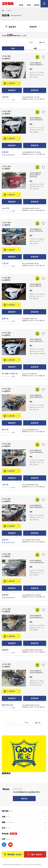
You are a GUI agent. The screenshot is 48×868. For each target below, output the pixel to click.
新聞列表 (24, 799)
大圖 (35, 48)
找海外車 (37, 4)
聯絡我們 (12, 90)
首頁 (3, 11)
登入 (35, 854)
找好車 (21, 4)
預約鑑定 (13, 854)
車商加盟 (9, 834)
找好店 (29, 4)
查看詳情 (35, 90)
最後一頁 (42, 42)
